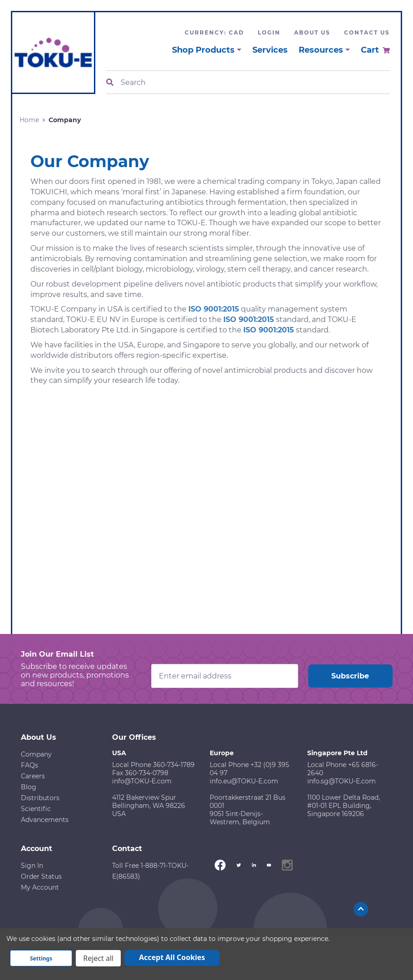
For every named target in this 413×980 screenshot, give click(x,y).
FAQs (29, 765)
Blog (29, 787)
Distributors (40, 798)
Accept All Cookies (172, 957)
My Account (40, 887)
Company (36, 754)
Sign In (32, 866)
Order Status (41, 876)
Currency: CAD (214, 32)
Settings (41, 958)
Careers (33, 776)
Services (270, 50)
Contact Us (367, 32)
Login (269, 32)
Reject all (98, 958)
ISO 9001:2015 (214, 309)
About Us (312, 32)
